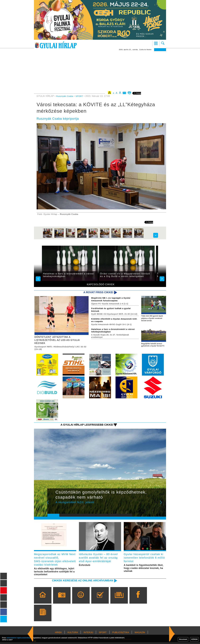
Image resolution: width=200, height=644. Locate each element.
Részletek (183, 639)
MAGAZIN (140, 634)
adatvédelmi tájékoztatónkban (19, 638)
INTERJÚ (88, 634)
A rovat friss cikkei (98, 292)
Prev (51, 505)
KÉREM (194, 639)
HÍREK (58, 634)
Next (162, 505)
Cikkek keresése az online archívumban (82, 582)
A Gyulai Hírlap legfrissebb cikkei (86, 425)
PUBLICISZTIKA (121, 634)
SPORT (80, 96)
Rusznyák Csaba (65, 96)
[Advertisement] (100, 71)
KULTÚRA (73, 634)
